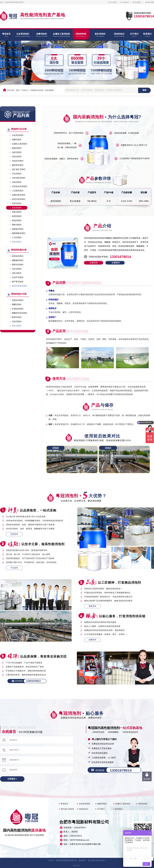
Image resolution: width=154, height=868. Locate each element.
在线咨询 (125, 2)
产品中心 (25, 90)
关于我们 (101, 809)
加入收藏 (113, 2)
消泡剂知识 (84, 809)
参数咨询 (92, 606)
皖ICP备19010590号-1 (97, 860)
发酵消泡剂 (102, 804)
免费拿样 (92, 640)
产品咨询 (14, 568)
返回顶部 (147, 779)
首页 (18, 90)
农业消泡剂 (49, 90)
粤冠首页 (64, 804)
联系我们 (138, 2)
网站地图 (151, 2)
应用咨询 (14, 534)
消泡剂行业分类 (37, 90)
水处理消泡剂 (84, 804)
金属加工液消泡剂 (123, 804)
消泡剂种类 (143, 804)
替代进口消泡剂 (67, 809)
